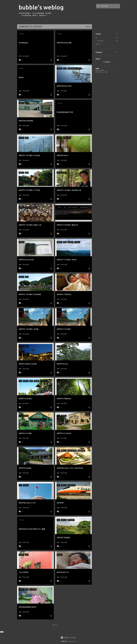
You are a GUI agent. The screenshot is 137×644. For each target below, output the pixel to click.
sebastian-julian (72, 641)
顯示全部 (88, 27)
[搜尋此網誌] (110, 6)
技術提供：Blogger (68, 638)
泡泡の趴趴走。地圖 (102, 72)
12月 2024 (100, 41)
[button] (51, 60)
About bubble (100, 70)
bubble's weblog (41, 7)
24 (96, 37)
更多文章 (55, 625)
